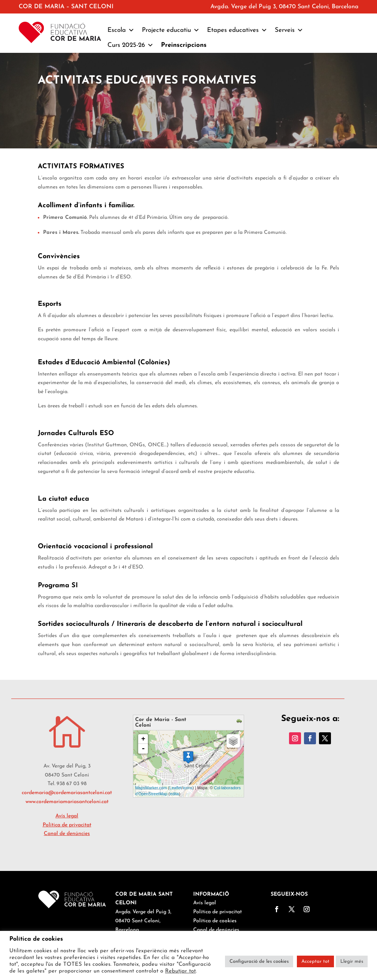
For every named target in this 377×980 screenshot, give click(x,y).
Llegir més (352, 961)
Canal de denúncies (67, 834)
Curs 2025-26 (130, 45)
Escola (121, 30)
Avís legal (205, 903)
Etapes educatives (237, 30)
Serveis (289, 30)
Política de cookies (215, 921)
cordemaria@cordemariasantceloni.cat (67, 793)
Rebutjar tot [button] (180, 971)
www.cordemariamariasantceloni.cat (67, 802)
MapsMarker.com (151, 788)
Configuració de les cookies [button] (259, 961)
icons (188, 788)
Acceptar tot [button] (315, 961)
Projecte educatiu (171, 30)
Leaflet (175, 788)
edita (174, 794)
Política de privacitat (218, 912)
